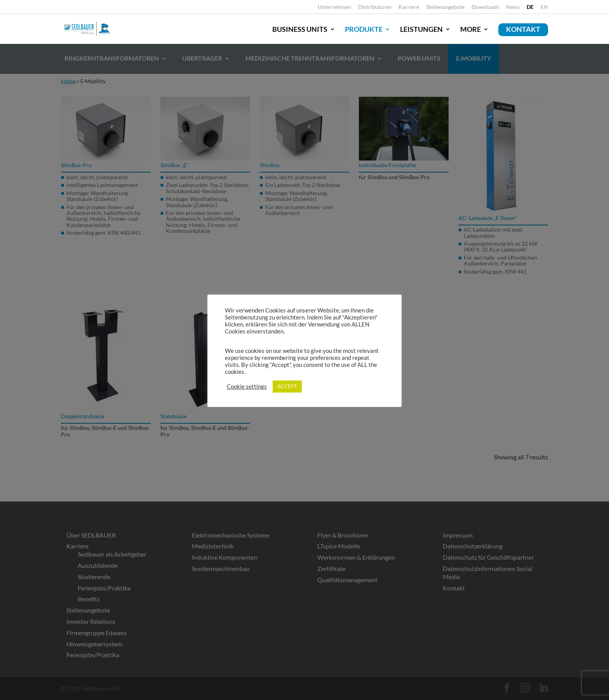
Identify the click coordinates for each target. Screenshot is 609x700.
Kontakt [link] (523, 29)
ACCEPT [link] (287, 386)
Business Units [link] (300, 29)
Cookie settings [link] (247, 387)
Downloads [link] (485, 7)
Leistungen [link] (421, 29)
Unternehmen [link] (334, 7)
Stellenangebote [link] (445, 7)
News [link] (513, 7)
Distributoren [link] (375, 7)
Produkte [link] (364, 29)
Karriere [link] (409, 7)
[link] (530, 9)
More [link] (471, 29)
